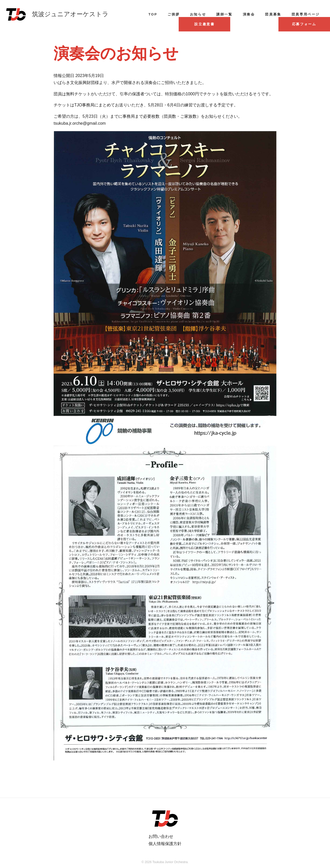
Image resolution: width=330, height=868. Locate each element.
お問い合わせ (161, 836)
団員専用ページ (306, 14)
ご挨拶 (174, 14)
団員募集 (273, 14)
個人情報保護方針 (165, 844)
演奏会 (249, 14)
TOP (153, 14)
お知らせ (198, 14)
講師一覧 (224, 14)
